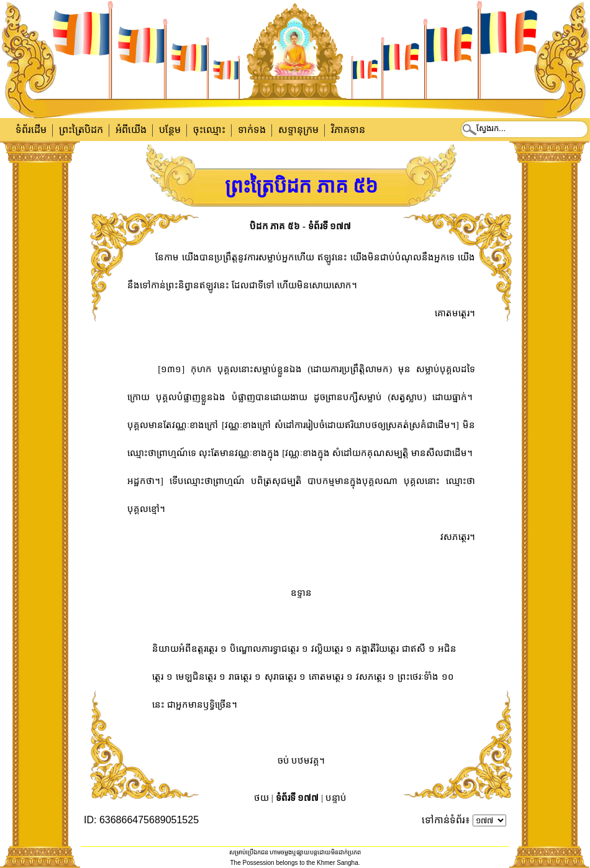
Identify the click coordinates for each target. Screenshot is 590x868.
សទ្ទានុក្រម (298, 130)
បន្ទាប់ (336, 798)
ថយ (261, 798)
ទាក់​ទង (252, 130)
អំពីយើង (131, 130)
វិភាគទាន (348, 130)
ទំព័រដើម (31, 130)
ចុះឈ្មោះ (209, 130)
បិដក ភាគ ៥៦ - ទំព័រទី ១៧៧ (301, 226)
